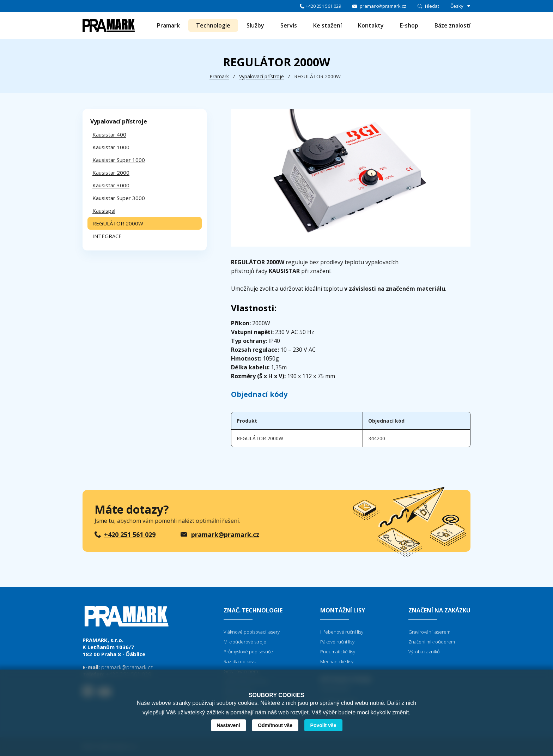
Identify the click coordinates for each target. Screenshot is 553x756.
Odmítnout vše (275, 725)
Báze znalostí (452, 25)
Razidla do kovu (240, 661)
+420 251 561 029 (323, 6)
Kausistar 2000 (111, 173)
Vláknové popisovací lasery (252, 632)
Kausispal (104, 211)
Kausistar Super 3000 (119, 198)
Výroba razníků (424, 652)
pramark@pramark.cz (383, 6)
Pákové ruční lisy (337, 642)
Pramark (168, 25)
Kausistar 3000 (111, 185)
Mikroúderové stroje (245, 642)
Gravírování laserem (429, 632)
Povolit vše (323, 725)
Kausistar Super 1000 (119, 160)
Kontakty (371, 25)
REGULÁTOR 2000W (118, 223)
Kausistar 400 (109, 134)
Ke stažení (327, 25)
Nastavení (229, 725)
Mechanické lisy (337, 661)
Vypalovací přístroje (262, 76)
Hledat (432, 6)
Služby (255, 25)
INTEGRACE (107, 236)
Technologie (213, 25)
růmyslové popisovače (250, 652)
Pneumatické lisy (338, 652)
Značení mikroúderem (432, 642)
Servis (289, 25)
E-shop (409, 25)
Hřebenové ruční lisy (342, 632)
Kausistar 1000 (111, 147)
